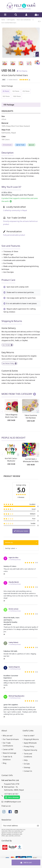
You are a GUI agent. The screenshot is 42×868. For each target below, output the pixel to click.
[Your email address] (19, 826)
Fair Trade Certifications (8, 744)
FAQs (26, 760)
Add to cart (26, 862)
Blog (4, 763)
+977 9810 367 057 (12, 796)
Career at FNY (8, 749)
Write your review (21, 531)
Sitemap (27, 767)
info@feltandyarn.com (12, 802)
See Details (7, 345)
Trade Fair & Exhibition (7, 758)
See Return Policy (9, 363)
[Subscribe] (38, 826)
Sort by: (8, 548)
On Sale (27, 764)
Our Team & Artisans (11, 739)
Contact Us (28, 771)
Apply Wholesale (30, 743)
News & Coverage (9, 753)
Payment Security (30, 750)
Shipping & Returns (31, 739)
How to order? (29, 736)
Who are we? (8, 736)
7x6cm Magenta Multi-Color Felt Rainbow (11, 417)
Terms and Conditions (28, 755)
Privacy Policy (29, 746)
